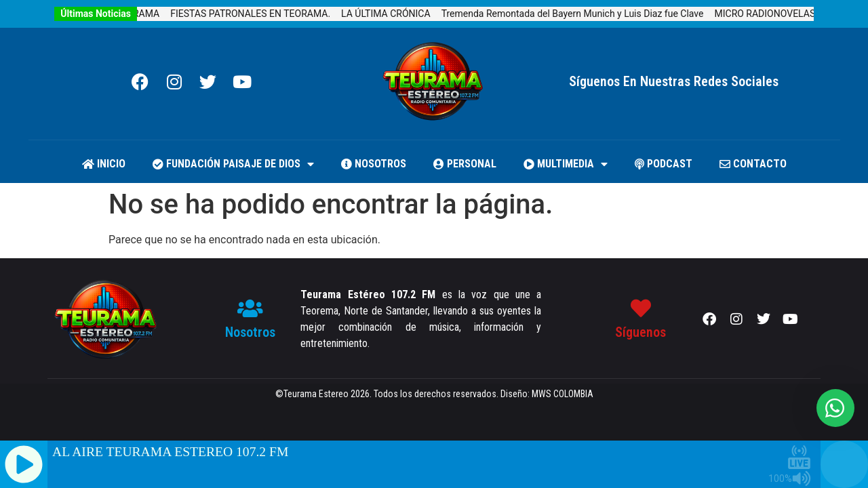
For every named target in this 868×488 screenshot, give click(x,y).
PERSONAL (465, 164)
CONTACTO (753, 164)
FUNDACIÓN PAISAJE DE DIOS (233, 164)
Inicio (104, 164)
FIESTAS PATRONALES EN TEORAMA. (260, 14)
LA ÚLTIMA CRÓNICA (395, 14)
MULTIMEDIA (566, 164)
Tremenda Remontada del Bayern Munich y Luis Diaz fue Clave (582, 14)
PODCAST (664, 164)
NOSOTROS (374, 164)
